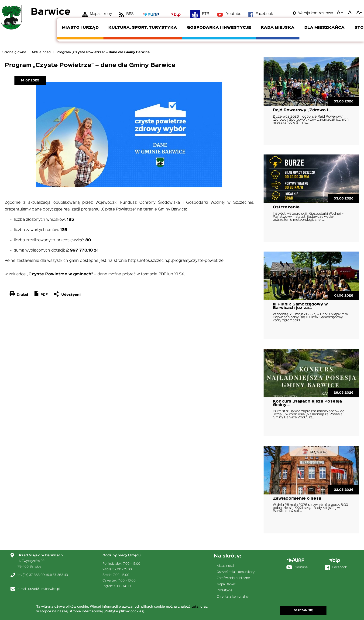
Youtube (234, 14)
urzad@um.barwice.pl (44, 589)
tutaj (196, 607)
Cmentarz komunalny (233, 597)
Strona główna (14, 52)
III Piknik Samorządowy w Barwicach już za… (300, 306)
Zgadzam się (303, 610)
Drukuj (22, 295)
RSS (130, 14)
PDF (44, 295)
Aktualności (41, 52)
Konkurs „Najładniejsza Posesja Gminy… (307, 403)
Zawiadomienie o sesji (297, 499)
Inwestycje (225, 590)
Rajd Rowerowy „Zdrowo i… (302, 110)
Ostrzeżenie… (288, 207)
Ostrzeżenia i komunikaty (236, 572)
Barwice (51, 12)
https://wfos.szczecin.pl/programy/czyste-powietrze (176, 261)
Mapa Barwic (226, 584)
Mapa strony (101, 14)
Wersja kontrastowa (316, 13)
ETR (206, 14)
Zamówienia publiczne (233, 578)
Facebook (264, 14)
